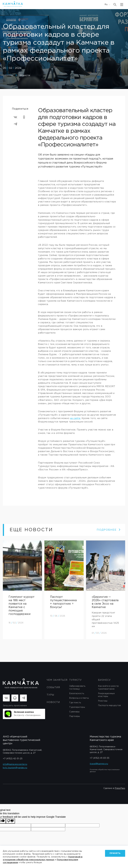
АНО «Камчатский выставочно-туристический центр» (22, 740)
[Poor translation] (10, 821)
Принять (115, 853)
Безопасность (77, 694)
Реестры (103, 701)
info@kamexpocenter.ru (15, 764)
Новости (25, 75)
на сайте (75, 418)
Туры (50, 695)
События (53, 687)
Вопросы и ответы (79, 698)
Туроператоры (77, 707)
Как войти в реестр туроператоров (108, 688)
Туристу (75, 680)
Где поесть (75, 703)
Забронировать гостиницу (77, 688)
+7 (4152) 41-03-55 (100, 758)
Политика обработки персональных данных (105, 771)
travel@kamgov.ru (99, 764)
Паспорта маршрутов (109, 706)
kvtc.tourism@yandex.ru (15, 768)
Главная (8, 75)
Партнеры (74, 716)
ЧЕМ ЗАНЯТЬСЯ (57, 680)
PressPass (120, 788)
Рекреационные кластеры (106, 695)
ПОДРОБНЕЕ (109, 530)
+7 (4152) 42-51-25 (13, 759)
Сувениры (74, 712)
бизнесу (104, 680)
